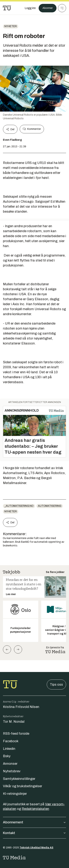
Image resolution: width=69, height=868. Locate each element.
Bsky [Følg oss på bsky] (7, 756)
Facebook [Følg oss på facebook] (11, 741)
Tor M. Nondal (14, 722)
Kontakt (34, 833)
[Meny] (62, 8)
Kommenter (32, 129)
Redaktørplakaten (35, 809)
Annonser (10, 764)
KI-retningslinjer (15, 794)
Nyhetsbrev (12, 771)
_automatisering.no (19, 506)
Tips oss (56, 685)
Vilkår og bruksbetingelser (23, 786)
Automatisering (50, 506)
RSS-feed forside (16, 734)
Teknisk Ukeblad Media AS (36, 848)
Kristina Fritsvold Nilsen (21, 707)
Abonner (48, 8)
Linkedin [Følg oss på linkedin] (9, 749)
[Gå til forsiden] (7, 8)
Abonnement (34, 822)
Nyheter (11, 26)
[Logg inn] (30, 8)
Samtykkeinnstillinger (19, 779)
